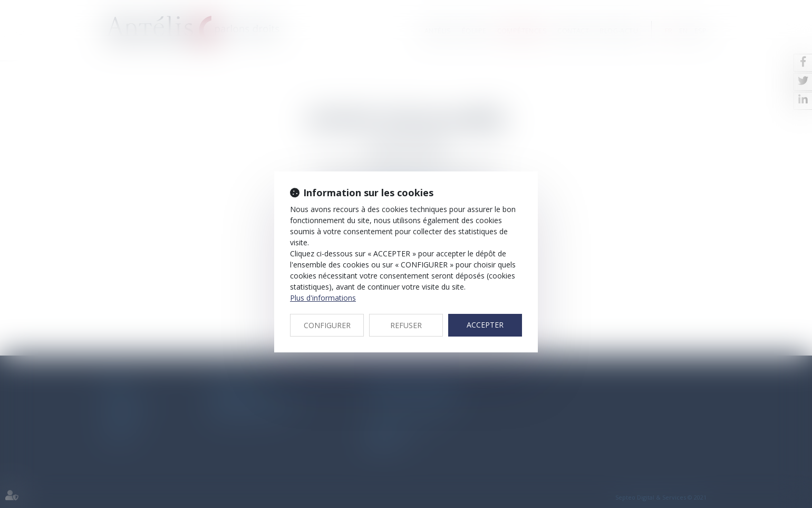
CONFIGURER (327, 325)
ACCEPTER (485, 325)
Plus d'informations (323, 298)
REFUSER (406, 325)
